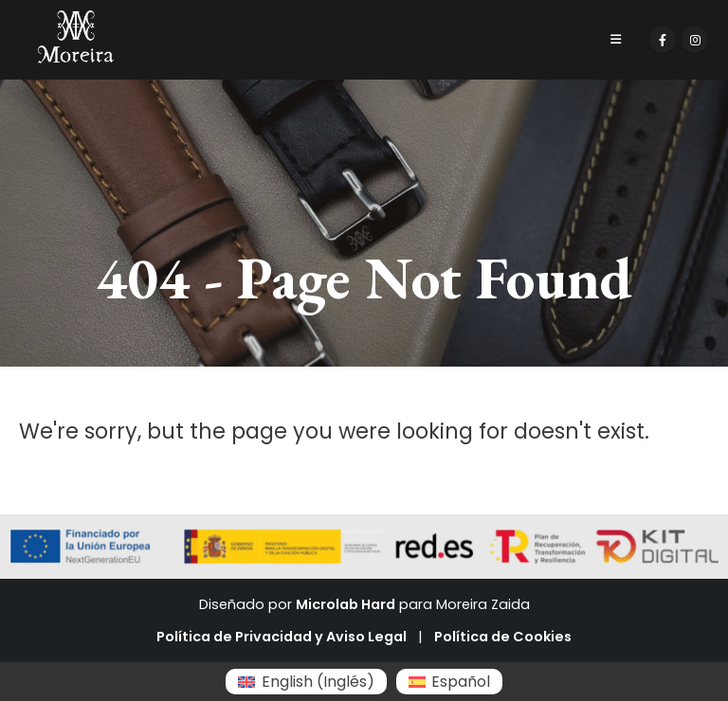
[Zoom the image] (76, 21)
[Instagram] (695, 40)
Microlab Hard (346, 604)
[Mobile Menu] (616, 40)
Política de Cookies (503, 637)
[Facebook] (663, 40)
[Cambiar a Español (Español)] (449, 682)
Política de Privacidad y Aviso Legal (282, 637)
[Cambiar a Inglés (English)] (306, 682)
